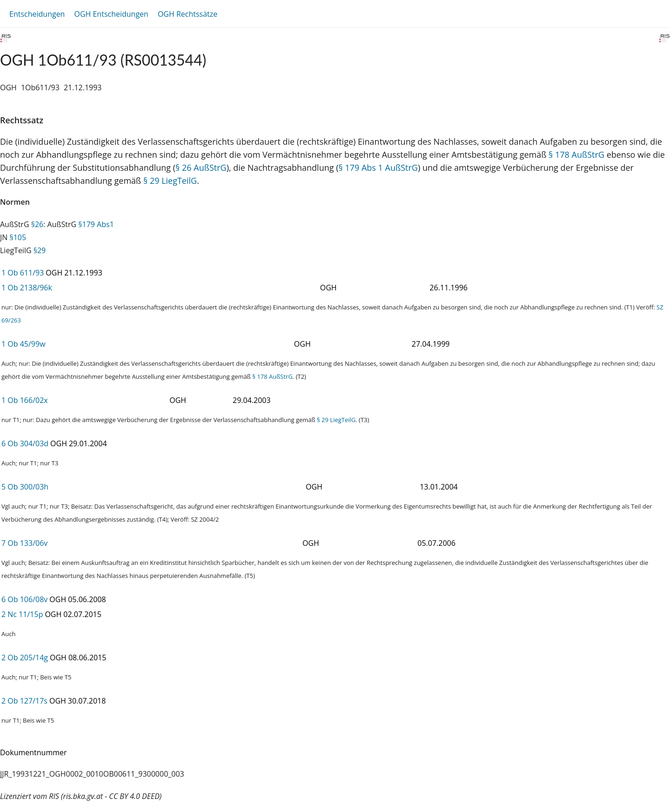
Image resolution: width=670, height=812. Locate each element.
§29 (40, 250)
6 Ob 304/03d (25, 443)
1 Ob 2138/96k (27, 288)
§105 (18, 237)
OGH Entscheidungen (111, 14)
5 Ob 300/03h (25, 487)
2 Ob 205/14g (25, 658)
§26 (37, 224)
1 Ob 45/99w (23, 344)
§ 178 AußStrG (576, 154)
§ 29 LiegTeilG (170, 181)
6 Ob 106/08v (24, 599)
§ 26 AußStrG (201, 168)
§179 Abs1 (96, 224)
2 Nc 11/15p (22, 614)
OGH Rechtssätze (188, 14)
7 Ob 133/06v (24, 543)
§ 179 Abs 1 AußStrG (378, 168)
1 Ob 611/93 (23, 273)
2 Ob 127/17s (24, 701)
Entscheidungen (37, 14)
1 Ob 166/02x (25, 400)
